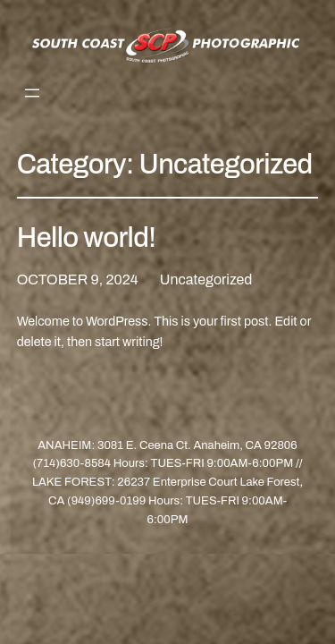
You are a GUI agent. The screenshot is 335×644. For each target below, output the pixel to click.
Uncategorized (206, 280)
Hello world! (87, 237)
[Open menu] (32, 93)
